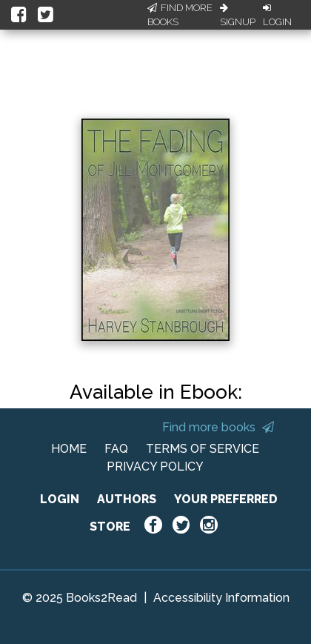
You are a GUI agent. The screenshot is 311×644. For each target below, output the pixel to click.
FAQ (116, 449)
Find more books (218, 427)
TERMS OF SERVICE (203, 449)
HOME (69, 449)
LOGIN (60, 499)
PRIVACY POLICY (155, 467)
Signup (238, 16)
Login (277, 16)
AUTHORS (127, 499)
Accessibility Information (221, 598)
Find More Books (180, 15)
